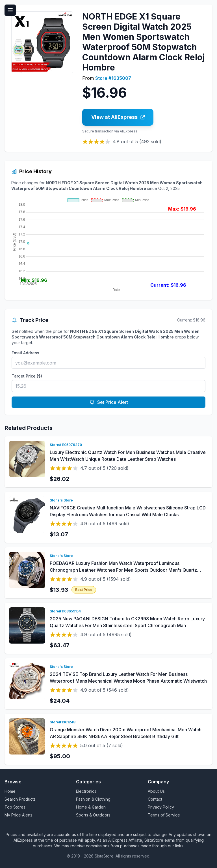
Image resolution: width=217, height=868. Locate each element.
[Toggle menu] (10, 10)
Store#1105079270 (66, 445)
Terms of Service (164, 815)
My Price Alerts (19, 815)
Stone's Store (61, 500)
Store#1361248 (63, 722)
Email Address (25, 353)
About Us (156, 791)
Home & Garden (91, 807)
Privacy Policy (161, 807)
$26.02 (59, 479)
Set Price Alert (109, 402)
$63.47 (60, 645)
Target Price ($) (27, 376)
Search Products (20, 799)
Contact (155, 799)
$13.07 (59, 534)
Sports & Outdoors (93, 815)
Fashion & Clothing (93, 799)
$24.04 (60, 701)
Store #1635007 (113, 78)
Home (10, 791)
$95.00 (60, 756)
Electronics (86, 791)
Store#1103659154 (65, 611)
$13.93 (59, 590)
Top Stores (15, 807)
